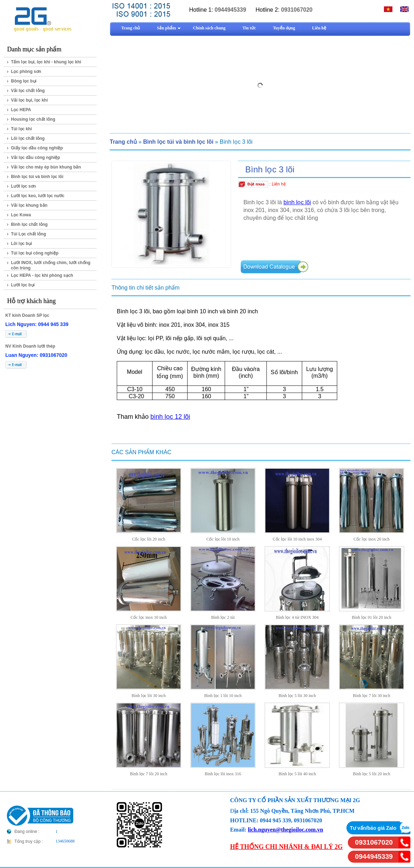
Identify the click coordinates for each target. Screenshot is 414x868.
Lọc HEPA (21, 110)
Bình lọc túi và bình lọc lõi (37, 177)
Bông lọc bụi (24, 81)
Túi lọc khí (21, 129)
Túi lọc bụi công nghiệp (35, 253)
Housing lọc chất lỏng (33, 119)
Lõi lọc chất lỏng (28, 138)
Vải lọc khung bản (29, 205)
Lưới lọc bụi (23, 285)
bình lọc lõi (297, 202)
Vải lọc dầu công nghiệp (36, 158)
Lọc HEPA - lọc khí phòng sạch (42, 275)
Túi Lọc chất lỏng (28, 234)
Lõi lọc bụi (21, 244)
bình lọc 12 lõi (170, 417)
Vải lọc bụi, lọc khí (29, 100)
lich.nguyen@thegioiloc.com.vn (285, 830)
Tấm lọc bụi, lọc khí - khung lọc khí (46, 62)
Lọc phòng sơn (26, 72)
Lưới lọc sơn (23, 186)
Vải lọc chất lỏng (28, 91)
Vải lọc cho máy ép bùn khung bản (46, 167)
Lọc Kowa (21, 215)
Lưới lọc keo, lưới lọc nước (38, 196)
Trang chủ (123, 142)
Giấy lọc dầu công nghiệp (37, 148)
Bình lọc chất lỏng (29, 224)
